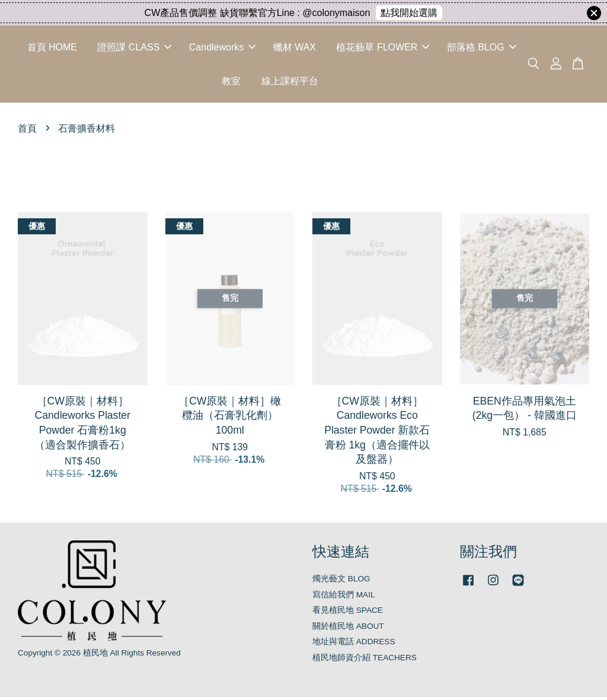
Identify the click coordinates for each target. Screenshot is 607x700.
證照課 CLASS (134, 48)
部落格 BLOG (482, 48)
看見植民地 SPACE (348, 613)
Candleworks (222, 48)
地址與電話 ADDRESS (354, 645)
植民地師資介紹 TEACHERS (365, 660)
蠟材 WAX (295, 48)
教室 (231, 82)
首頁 (27, 131)
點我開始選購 (409, 13)
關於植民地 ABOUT (348, 629)
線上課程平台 (290, 82)
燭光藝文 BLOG (341, 582)
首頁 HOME (52, 48)
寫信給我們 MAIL (344, 597)
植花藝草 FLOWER (383, 48)
